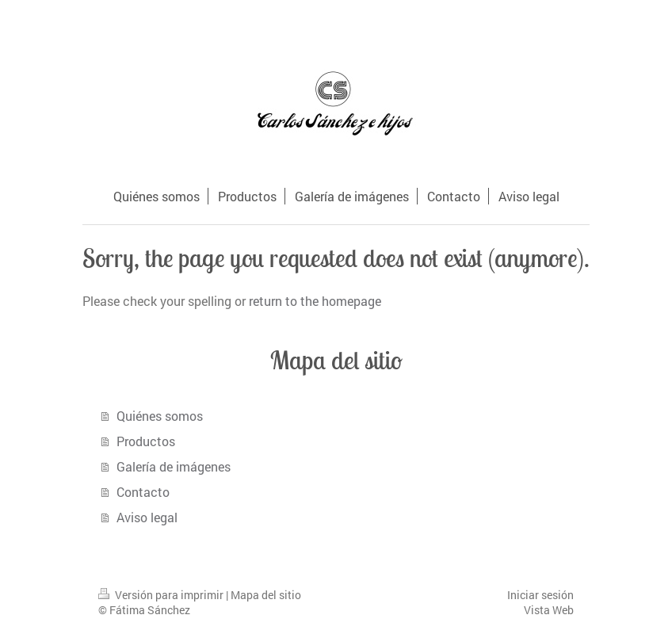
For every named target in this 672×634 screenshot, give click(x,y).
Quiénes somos (160, 416)
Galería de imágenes (174, 466)
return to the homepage (315, 301)
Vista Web (549, 610)
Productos (146, 441)
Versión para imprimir (162, 595)
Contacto (143, 492)
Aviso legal (147, 517)
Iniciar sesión (540, 595)
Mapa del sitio (266, 595)
